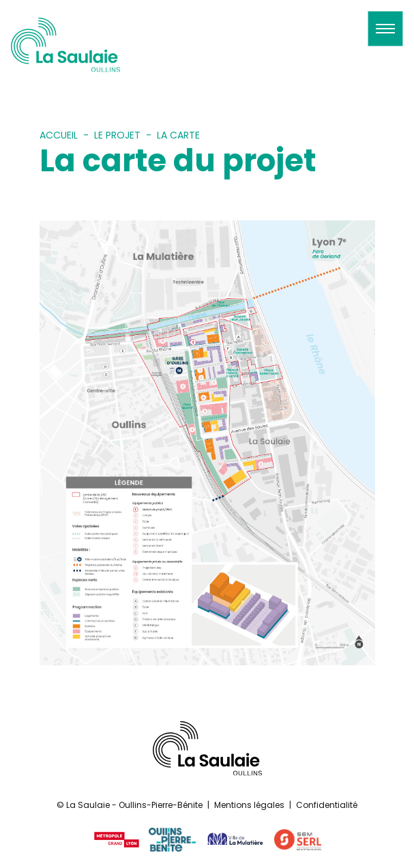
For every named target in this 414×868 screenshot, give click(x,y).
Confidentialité (327, 805)
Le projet (117, 135)
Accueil (59, 135)
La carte (178, 135)
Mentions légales (249, 805)
